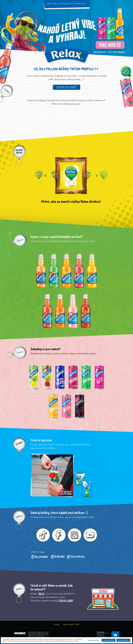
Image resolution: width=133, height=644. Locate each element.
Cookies (57, 626)
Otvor (71, 4)
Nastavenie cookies (93, 640)
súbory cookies (62, 639)
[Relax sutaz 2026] (66, 31)
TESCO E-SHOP (66, 602)
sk (125, 4)
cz (121, 4)
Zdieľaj (78, 4)
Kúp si (84, 4)
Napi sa (56, 4)
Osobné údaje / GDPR (71, 626)
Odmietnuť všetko (108, 640)
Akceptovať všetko (123, 640)
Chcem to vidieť (66, 87)
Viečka (49, 4)
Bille (41, 595)
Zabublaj (64, 4)
